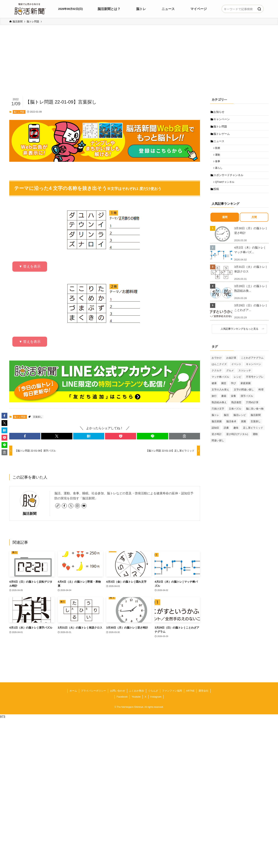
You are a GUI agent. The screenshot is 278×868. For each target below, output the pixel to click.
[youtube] (84, 506)
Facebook (122, 697)
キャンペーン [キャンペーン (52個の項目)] (253, 372)
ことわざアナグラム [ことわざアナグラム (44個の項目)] (252, 365)
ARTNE (190, 691)
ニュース (220, 144)
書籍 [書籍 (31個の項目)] (224, 404)
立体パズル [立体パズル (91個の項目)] (235, 416)
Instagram (156, 697)
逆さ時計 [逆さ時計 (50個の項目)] (217, 442)
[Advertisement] (139, 67)
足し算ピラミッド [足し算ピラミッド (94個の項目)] (253, 435)
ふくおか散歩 (136, 691)
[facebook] (64, 506)
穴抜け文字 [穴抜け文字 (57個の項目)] (218, 416)
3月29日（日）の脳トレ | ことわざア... (250, 315)
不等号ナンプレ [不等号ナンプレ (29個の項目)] (255, 385)
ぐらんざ (153, 691)
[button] (25, 436)
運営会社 (203, 691)
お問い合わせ (118, 691)
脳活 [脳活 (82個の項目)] (226, 423)
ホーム (73, 691)
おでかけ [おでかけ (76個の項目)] (217, 365)
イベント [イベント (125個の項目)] (236, 372)
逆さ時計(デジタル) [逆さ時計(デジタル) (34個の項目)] (237, 442)
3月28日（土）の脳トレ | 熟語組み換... (250, 296)
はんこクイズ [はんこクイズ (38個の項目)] (219, 372)
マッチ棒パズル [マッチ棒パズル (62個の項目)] (220, 385)
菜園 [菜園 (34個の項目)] (243, 429)
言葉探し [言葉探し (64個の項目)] (256, 429)
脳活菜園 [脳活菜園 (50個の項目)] (217, 429)
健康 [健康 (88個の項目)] (214, 391)
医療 (219, 152)
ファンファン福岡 (172, 691)
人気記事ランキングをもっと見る (241, 337)
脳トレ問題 (19, 112)
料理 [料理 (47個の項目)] (261, 397)
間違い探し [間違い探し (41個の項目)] (218, 448)
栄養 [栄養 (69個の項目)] (233, 404)
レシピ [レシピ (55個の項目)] (238, 385)
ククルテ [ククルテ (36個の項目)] (217, 378)
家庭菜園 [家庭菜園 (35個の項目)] (246, 391)
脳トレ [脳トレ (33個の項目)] (215, 423)
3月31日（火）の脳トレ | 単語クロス (250, 277)
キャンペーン (222, 120)
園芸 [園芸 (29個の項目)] (224, 391)
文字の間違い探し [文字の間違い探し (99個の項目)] (244, 397)
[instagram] (77, 506)
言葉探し (38, 417)
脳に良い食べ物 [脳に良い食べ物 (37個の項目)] (255, 416)
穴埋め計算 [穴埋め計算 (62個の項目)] (252, 410)
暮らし (220, 174)
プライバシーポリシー (93, 691)
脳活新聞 (30, 514)
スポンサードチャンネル (229, 181)
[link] (58, 506)
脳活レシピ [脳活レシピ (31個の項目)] (240, 423)
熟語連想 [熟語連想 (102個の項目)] (236, 410)
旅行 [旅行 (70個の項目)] (214, 404)
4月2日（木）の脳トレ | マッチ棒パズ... (250, 257)
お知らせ (220, 112)
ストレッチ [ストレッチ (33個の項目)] (245, 378)
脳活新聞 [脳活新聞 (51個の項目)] (256, 423)
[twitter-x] (71, 506)
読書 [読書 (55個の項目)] (226, 435)
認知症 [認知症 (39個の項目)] (215, 435)
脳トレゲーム (222, 136)
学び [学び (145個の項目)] (233, 391)
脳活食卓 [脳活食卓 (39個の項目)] (231, 429)
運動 (219, 159)
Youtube (136, 697)
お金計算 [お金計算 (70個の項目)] (231, 365)
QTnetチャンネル (226, 189)
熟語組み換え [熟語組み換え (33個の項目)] (219, 410)
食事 (219, 166)
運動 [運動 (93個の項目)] (255, 442)
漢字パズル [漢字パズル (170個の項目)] (247, 404)
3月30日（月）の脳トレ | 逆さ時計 (250, 238)
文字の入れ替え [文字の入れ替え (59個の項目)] (220, 397)
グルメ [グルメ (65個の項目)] (230, 378)
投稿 (217, 196)
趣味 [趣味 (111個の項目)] (236, 435)
